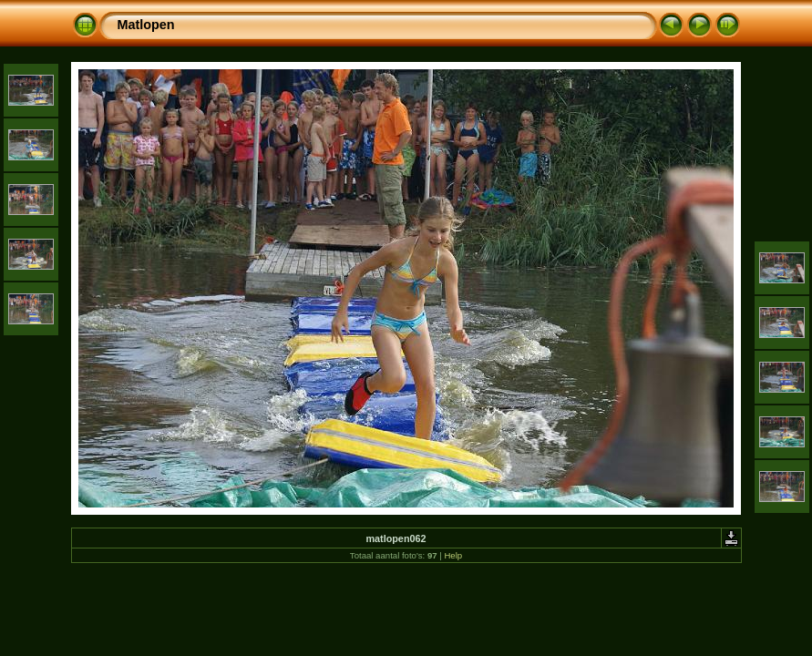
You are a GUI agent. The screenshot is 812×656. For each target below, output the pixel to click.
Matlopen (146, 25)
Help (453, 555)
